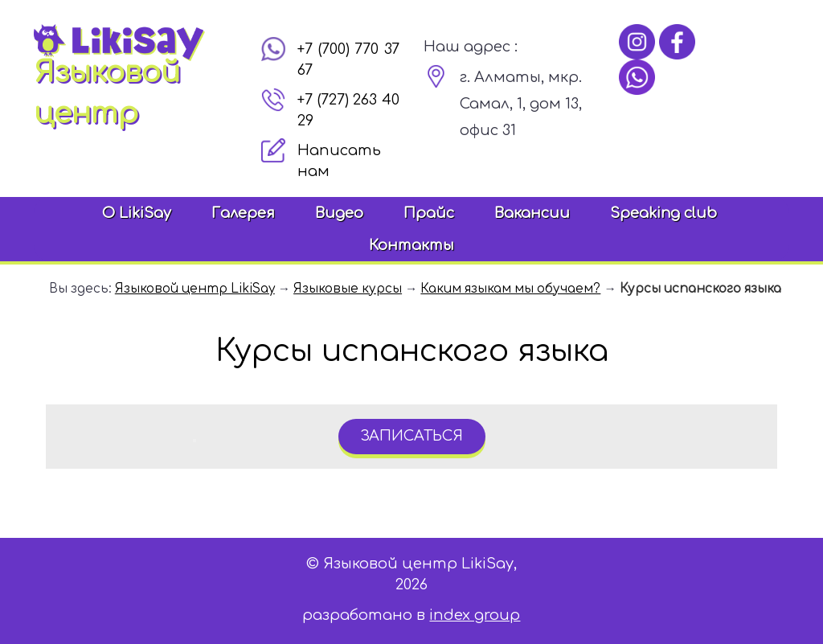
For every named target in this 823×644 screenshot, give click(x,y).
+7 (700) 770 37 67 (348, 59)
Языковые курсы (348, 289)
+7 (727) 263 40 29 (348, 110)
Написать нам (339, 161)
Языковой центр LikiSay (195, 289)
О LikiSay (137, 213)
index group (475, 615)
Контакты (411, 245)
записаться (411, 436)
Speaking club (663, 213)
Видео (339, 213)
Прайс (429, 213)
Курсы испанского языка (700, 289)
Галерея (243, 213)
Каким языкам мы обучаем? (510, 289)
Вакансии (532, 213)
